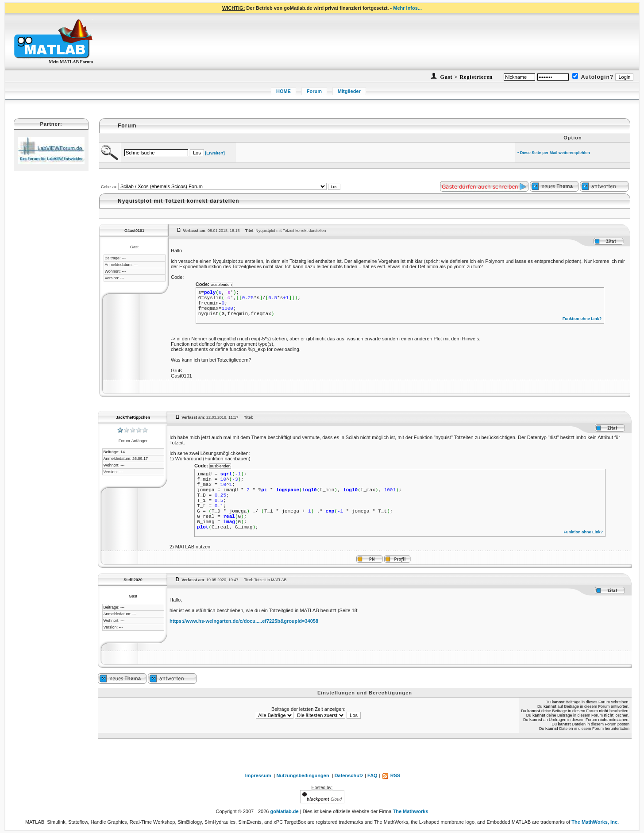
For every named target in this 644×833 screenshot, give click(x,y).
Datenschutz (349, 775)
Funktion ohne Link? (582, 319)
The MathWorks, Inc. (595, 822)
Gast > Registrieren (466, 77)
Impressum (258, 775)
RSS (391, 775)
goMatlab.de (285, 811)
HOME (283, 91)
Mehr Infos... (407, 8)
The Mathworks (410, 811)
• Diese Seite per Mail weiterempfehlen (554, 153)
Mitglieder (349, 91)
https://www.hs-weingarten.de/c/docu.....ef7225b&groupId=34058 (244, 621)
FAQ (372, 775)
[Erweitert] (215, 153)
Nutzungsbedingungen (303, 775)
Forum (314, 91)
